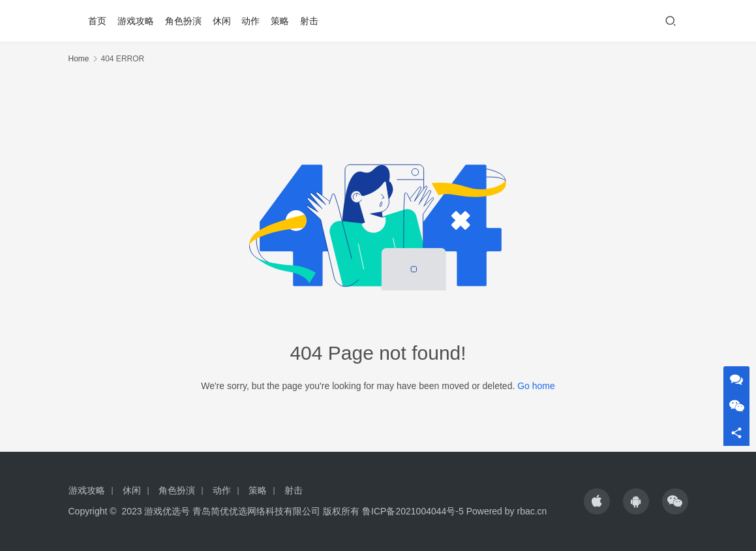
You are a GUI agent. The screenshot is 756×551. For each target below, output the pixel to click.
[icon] (597, 501)
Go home (536, 386)
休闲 (222, 21)
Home (79, 59)
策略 (280, 21)
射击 (309, 21)
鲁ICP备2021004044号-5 (413, 511)
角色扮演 (183, 21)
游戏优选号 (167, 511)
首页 (97, 21)
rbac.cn (532, 511)
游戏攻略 (136, 21)
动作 (250, 21)
